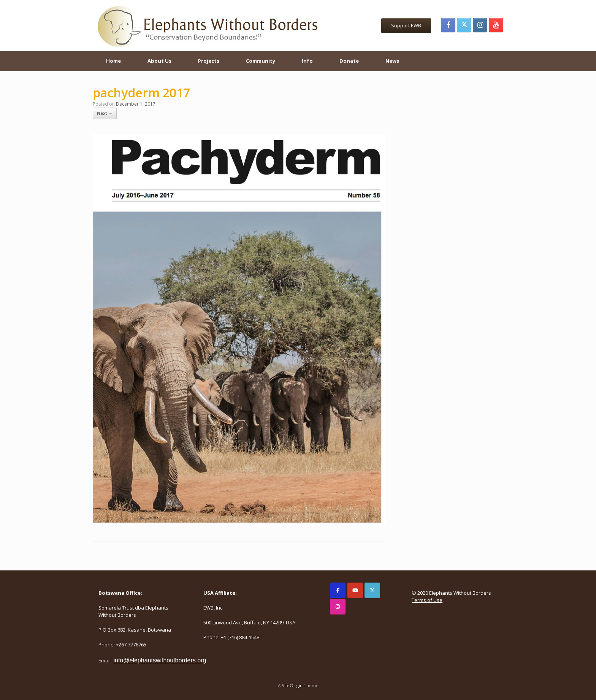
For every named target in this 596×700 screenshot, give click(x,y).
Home (113, 61)
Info (307, 61)
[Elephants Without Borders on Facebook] (338, 590)
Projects (209, 61)
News (392, 61)
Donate (349, 61)
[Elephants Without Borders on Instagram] (338, 607)
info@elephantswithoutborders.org (160, 660)
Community (261, 61)
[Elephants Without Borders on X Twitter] (372, 590)
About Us (159, 61)
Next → (105, 113)
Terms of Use (427, 600)
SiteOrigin (292, 685)
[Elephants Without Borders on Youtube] (355, 590)
